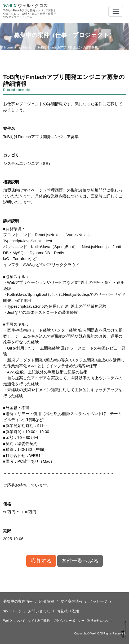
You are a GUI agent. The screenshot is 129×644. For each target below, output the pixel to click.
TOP (123, 634)
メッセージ (98, 601)
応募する (41, 561)
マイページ (12, 611)
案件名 (9, 128)
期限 (7, 531)
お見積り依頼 (68, 611)
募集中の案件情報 (18, 601)
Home (8, 47)
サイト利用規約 (39, 621)
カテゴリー (13, 155)
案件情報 (25, 47)
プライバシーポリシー (69, 621)
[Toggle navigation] (116, 11)
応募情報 (47, 601)
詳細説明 (11, 221)
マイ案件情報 (72, 601)
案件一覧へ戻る (80, 561)
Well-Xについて (14, 621)
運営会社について (100, 621)
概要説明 (11, 182)
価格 (7, 504)
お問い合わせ (39, 611)
